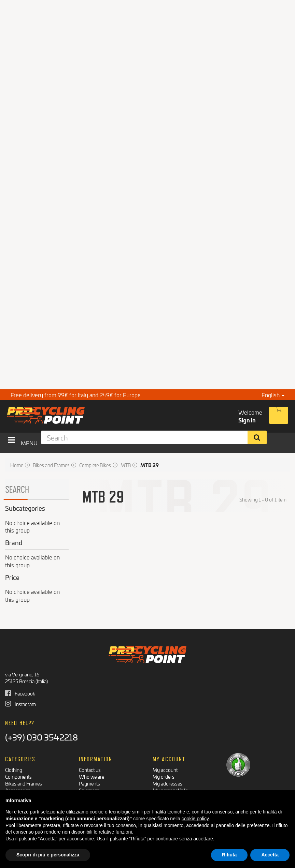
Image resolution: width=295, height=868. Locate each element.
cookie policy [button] (195, 819)
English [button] (273, 395)
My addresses (167, 783)
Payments (89, 783)
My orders (164, 776)
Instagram (20, 704)
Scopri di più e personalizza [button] (48, 855)
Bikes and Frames (24, 783)
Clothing (14, 770)
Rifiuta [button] (229, 855)
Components (18, 776)
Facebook (20, 693)
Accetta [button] (270, 855)
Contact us (90, 770)
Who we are (92, 776)
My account (165, 770)
